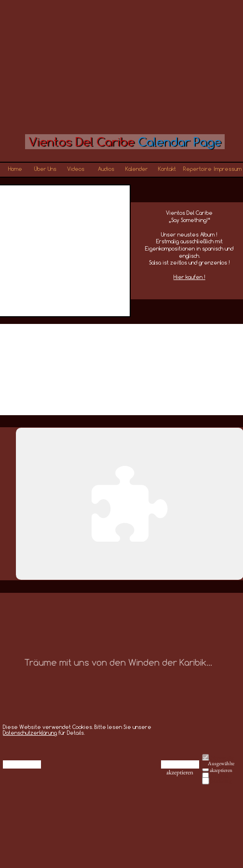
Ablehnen (22, 764)
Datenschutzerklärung (30, 733)
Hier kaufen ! (189, 277)
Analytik (220, 776)
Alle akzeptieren (180, 764)
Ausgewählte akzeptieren (221, 764)
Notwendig (222, 757)
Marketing (221, 781)
